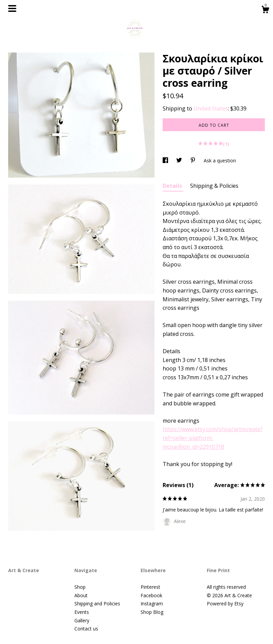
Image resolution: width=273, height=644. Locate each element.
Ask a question (220, 160)
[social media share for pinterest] (194, 160)
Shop (80, 587)
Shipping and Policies (97, 603)
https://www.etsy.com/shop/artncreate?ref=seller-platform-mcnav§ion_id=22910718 (213, 438)
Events (82, 612)
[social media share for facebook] (166, 160)
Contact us (86, 629)
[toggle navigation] (12, 8)
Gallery (82, 620)
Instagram (152, 603)
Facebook (151, 595)
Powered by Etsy (225, 603)
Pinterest (150, 587)
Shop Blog (152, 612)
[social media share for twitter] (180, 160)
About (81, 595)
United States (211, 108)
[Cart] (265, 10)
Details (173, 186)
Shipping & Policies (214, 186)
